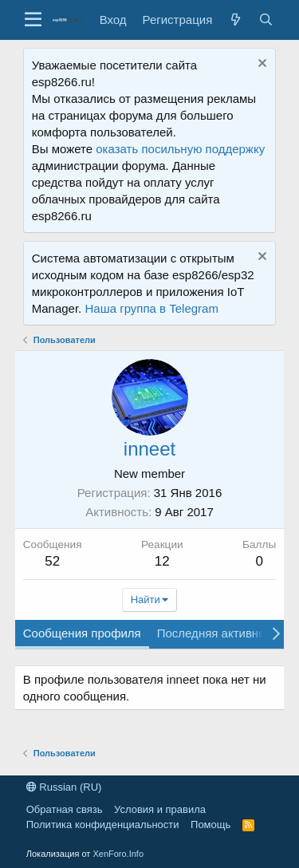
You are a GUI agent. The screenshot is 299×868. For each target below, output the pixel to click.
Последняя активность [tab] (220, 633)
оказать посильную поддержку (180, 149)
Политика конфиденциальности (103, 825)
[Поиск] (266, 20)
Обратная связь (65, 809)
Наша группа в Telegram (151, 308)
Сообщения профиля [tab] (82, 633)
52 (52, 561)
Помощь (210, 825)
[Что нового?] (235, 20)
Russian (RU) (64, 787)
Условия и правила (160, 809)
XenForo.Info (118, 854)
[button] (33, 20)
